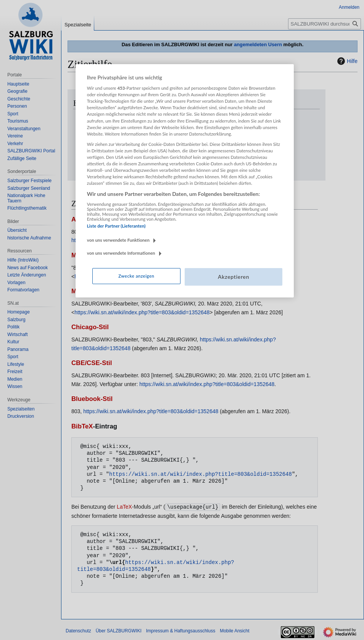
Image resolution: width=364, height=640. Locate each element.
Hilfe (346, 61)
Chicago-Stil (90, 327)
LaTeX (124, 507)
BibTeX (82, 426)
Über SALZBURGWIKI (119, 630)
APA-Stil (84, 219)
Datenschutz (78, 630)
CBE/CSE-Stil (92, 363)
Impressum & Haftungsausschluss (181, 630)
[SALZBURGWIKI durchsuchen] (325, 24)
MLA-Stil (84, 255)
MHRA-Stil (87, 291)
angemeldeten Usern (258, 44)
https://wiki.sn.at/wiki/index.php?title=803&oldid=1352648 (193, 161)
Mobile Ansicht (234, 630)
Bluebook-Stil (92, 399)
